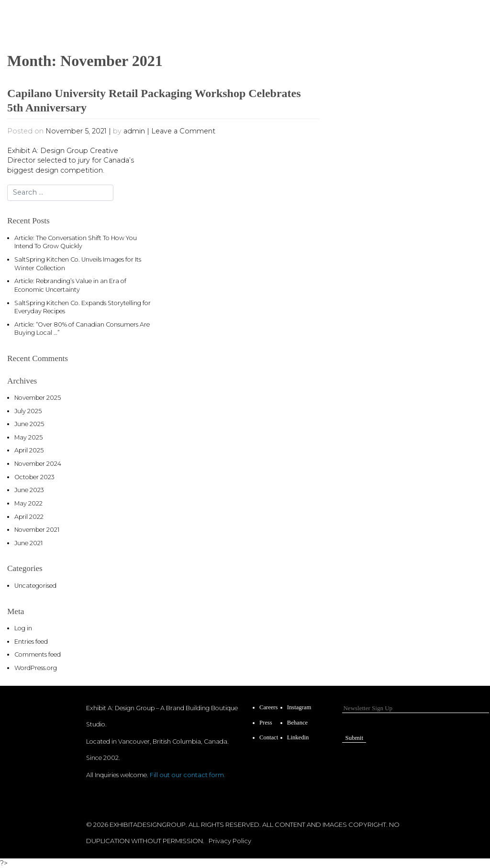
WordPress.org (36, 668)
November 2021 (37, 530)
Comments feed (38, 654)
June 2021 (28, 543)
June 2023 (29, 490)
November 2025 (38, 398)
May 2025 (28, 437)
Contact (269, 737)
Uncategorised (35, 586)
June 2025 (29, 424)
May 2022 (28, 503)
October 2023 (34, 477)
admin (134, 131)
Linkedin (298, 737)
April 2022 (29, 517)
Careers (268, 707)
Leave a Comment (183, 131)
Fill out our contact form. (188, 775)
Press (266, 723)
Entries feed (31, 642)
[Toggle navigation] (442, 17)
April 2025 (29, 450)
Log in (23, 628)
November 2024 (38, 464)
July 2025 (28, 411)
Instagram (299, 707)
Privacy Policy (230, 841)
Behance (297, 723)
